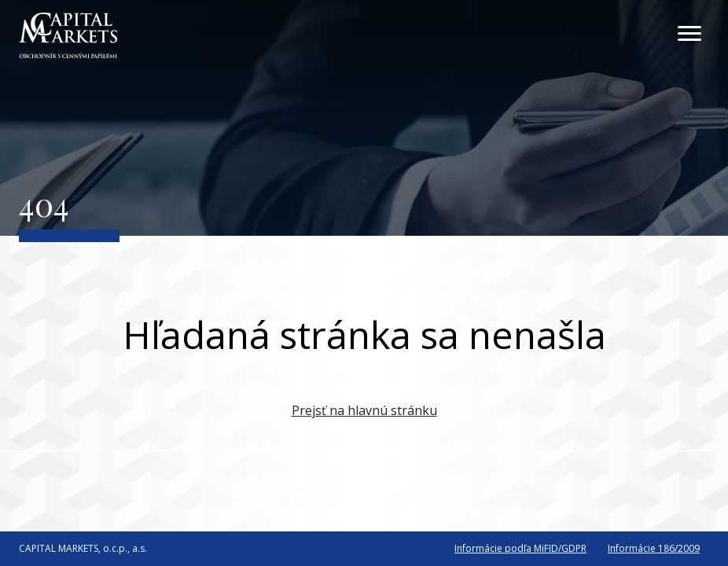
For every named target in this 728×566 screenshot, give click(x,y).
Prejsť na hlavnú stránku (364, 410)
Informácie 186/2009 (654, 548)
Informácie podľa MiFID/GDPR (520, 548)
